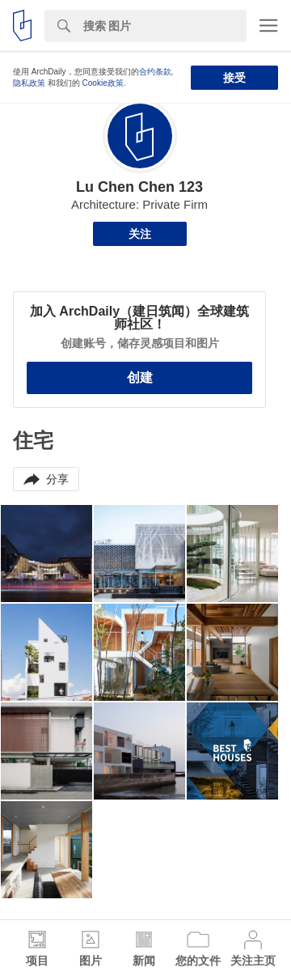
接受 (234, 78)
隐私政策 (29, 83)
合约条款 (155, 72)
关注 (140, 234)
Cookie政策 (103, 83)
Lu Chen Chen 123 (139, 187)
